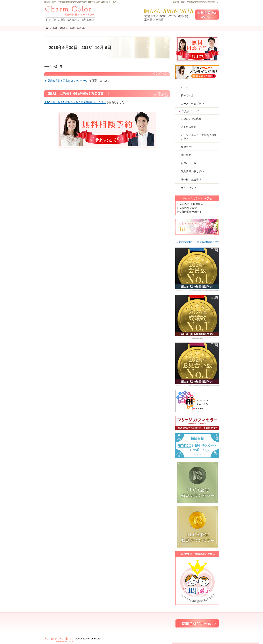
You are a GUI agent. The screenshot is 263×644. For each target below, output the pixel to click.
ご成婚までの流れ (191, 119)
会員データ (187, 147)
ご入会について (191, 111)
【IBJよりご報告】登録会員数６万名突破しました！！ (75, 102)
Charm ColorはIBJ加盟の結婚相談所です (199, 242)
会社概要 (186, 155)
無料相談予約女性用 (207, 15)
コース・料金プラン (192, 104)
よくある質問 (188, 127)
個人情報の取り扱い (192, 171)
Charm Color (94, 639)
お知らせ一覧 (188, 163)
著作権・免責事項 (191, 180)
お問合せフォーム (197, 623)
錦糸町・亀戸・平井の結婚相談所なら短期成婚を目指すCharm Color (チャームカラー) (83, 2)
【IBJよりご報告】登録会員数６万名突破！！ (78, 94)
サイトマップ (188, 188)
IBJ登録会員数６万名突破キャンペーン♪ (67, 81)
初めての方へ (188, 95)
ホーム (185, 87)
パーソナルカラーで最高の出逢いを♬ (199, 137)
